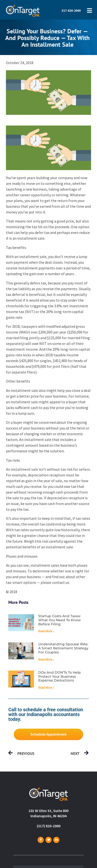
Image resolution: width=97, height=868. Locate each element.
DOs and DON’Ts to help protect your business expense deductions (60, 676)
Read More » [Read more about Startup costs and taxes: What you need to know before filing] (46, 631)
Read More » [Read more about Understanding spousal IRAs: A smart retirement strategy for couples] (46, 660)
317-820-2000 (71, 10)
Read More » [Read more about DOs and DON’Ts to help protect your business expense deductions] (46, 688)
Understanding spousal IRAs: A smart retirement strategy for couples (63, 648)
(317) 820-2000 (49, 826)
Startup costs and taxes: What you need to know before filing (60, 620)
